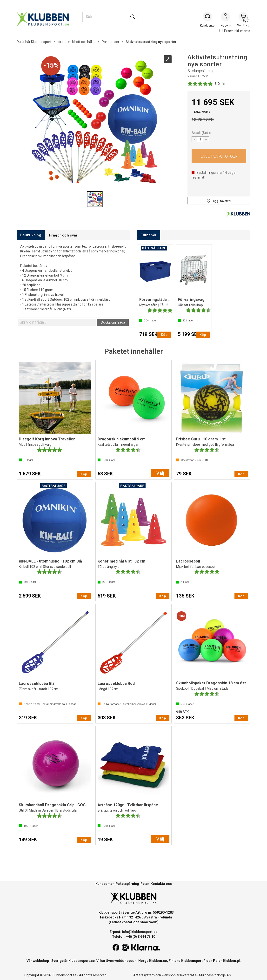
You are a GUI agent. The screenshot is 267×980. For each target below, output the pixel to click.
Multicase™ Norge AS (215, 975)
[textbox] (57, 322)
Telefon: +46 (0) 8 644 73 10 (134, 937)
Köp (219, 156)
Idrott (62, 42)
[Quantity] (200, 139)
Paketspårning (127, 884)
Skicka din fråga (113, 322)
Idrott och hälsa (84, 42)
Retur (145, 884)
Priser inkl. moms (235, 31)
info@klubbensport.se (140, 932)
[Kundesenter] (207, 17)
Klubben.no (158, 961)
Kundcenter (105, 884)
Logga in (225, 17)
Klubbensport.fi (193, 961)
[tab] (31, 235)
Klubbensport (41, 42)
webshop (169, 975)
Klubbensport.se (82, 961)
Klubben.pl (231, 961)
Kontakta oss (161, 884)
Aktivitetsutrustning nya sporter (151, 42)
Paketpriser (110, 42)
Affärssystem (144, 975)
